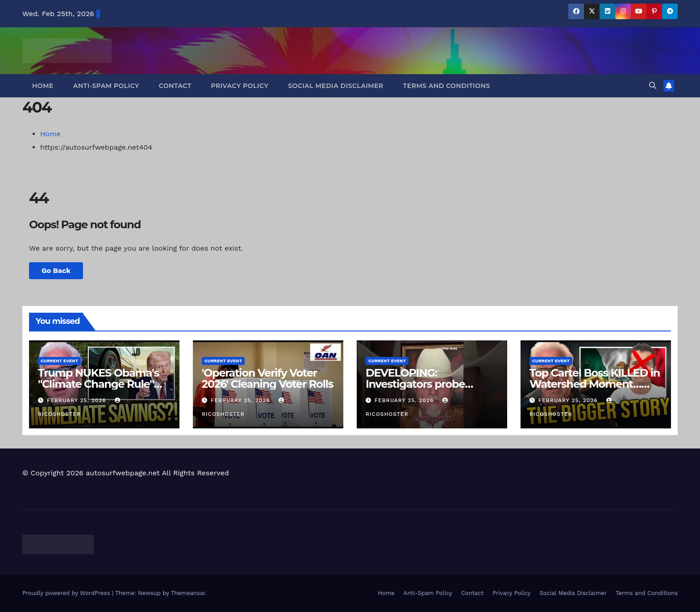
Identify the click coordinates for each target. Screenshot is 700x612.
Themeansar (188, 593)
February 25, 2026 (78, 400)
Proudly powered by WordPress (67, 593)
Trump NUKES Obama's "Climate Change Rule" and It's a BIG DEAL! (98, 384)
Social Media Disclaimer (336, 86)
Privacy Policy (240, 86)
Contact (175, 86)
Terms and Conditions (447, 86)
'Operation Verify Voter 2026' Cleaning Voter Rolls (267, 378)
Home (43, 86)
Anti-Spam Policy (106, 86)
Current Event (59, 361)
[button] (653, 86)
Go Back (56, 270)
